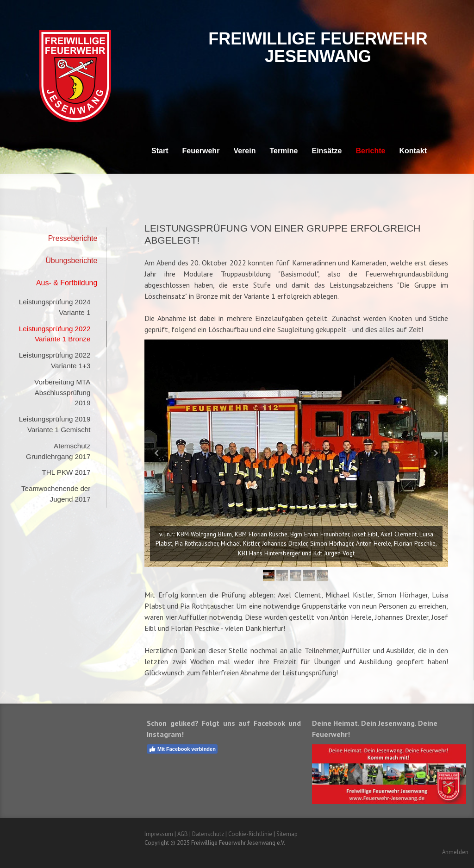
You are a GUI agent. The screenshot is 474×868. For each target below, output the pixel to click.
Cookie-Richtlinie (250, 834)
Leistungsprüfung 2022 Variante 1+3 (55, 360)
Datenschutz (208, 834)
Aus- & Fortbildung (67, 283)
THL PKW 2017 (66, 472)
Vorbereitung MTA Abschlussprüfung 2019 (62, 393)
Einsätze (327, 151)
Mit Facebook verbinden (182, 749)
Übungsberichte (71, 261)
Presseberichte (73, 238)
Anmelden (455, 852)
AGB (183, 834)
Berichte (370, 151)
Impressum (159, 834)
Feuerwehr (201, 151)
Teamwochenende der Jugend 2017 (56, 494)
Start (160, 151)
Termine (284, 151)
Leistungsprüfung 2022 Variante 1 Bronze (55, 334)
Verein (244, 151)
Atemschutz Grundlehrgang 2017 (58, 451)
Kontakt (413, 151)
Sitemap (287, 834)
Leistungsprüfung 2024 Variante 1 (55, 307)
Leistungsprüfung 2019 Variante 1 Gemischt (55, 424)
